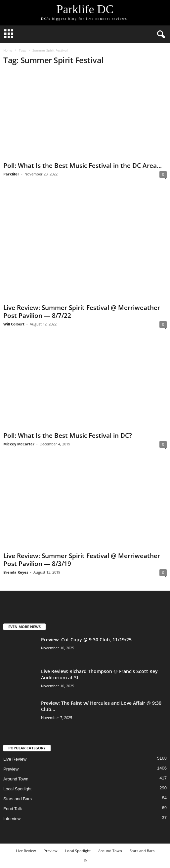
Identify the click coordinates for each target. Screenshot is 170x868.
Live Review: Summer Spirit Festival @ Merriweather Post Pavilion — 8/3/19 (82, 560)
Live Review (15, 759)
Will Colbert (14, 324)
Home (8, 50)
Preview (11, 769)
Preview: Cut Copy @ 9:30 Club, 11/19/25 (86, 640)
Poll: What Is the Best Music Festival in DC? (68, 435)
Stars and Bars (18, 799)
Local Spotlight (17, 789)
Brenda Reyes (16, 572)
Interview (12, 819)
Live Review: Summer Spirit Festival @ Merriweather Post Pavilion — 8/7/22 (82, 312)
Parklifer (11, 174)
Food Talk (13, 809)
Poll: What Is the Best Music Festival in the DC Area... (83, 166)
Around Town (16, 779)
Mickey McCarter (19, 444)
